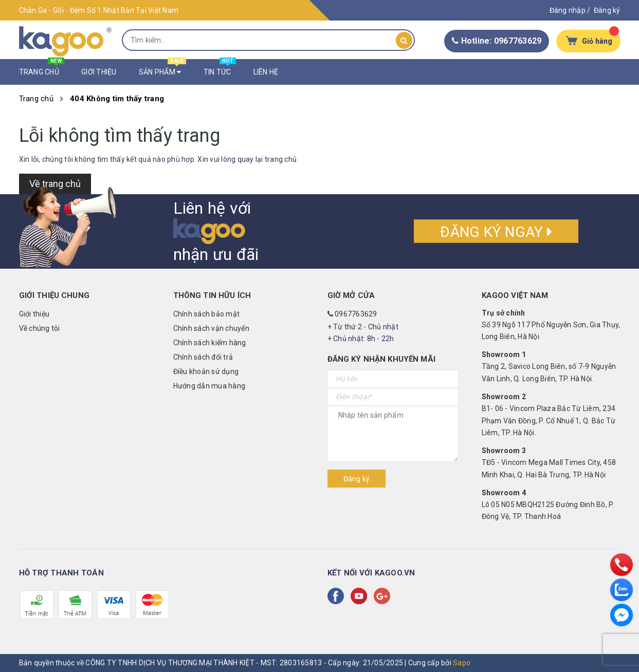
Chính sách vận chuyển (211, 328)
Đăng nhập (568, 10)
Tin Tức (220, 69)
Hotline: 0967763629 (497, 41)
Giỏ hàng (597, 41)
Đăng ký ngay (496, 232)
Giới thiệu (34, 314)
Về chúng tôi (40, 328)
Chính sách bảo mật (207, 314)
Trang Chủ (42, 69)
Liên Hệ (266, 72)
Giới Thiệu (99, 72)
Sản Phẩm (163, 69)
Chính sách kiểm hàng (210, 343)
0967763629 (356, 314)
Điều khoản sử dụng (206, 371)
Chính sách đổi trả (203, 357)
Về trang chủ (55, 184)
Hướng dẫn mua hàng (209, 386)
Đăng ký (607, 10)
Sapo (462, 663)
